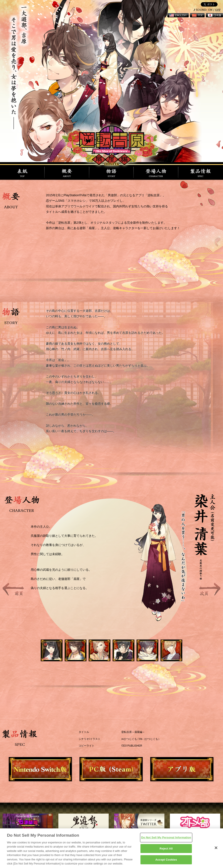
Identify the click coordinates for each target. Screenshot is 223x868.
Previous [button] (13, 589)
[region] (111, 848)
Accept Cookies (166, 860)
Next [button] (210, 589)
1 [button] (57, 656)
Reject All (166, 849)
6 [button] (177, 656)
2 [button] (81, 656)
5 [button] (153, 656)
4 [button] (129, 656)
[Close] (216, 848)
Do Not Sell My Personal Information (166, 837)
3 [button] (105, 656)
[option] (111, 556)
